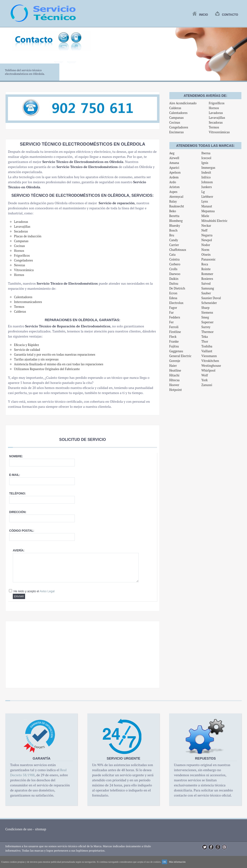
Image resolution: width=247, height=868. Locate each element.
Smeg (205, 317)
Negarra (207, 235)
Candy (173, 240)
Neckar (206, 226)
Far (171, 312)
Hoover (174, 385)
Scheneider (209, 303)
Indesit (206, 172)
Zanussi (207, 385)
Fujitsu (174, 346)
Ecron (173, 293)
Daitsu (174, 283)
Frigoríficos (216, 103)
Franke (174, 341)
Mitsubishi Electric (214, 221)
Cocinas (175, 122)
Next (241, 57)
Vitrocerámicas (219, 132)
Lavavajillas (217, 118)
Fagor (173, 308)
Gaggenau (176, 351)
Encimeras (176, 132)
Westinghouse (211, 366)
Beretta (174, 216)
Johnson (207, 182)
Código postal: (22, 531)
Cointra (174, 259)
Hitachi (174, 375)
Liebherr (207, 197)
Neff (204, 230)
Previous (6, 57)
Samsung (208, 288)
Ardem (174, 177)
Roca (205, 264)
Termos (214, 127)
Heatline (175, 370)
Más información (177, 862)
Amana (174, 163)
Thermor (208, 332)
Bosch (173, 230)
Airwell (174, 158)
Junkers (207, 187)
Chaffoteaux (178, 250)
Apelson (175, 172)
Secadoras (216, 122)
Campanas (176, 118)
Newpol (207, 240)
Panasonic (209, 259)
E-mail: (15, 475)
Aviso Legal (47, 591)
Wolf (205, 375)
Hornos (214, 108)
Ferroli (174, 327)
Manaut (207, 206)
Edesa (173, 298)
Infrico (206, 177)
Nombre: (16, 456)
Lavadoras (216, 113)
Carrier (174, 245)
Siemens (207, 312)
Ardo (172, 182)
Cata (172, 254)
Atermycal (176, 197)
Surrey (206, 327)
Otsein (206, 254)
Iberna (206, 153)
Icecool (206, 158)
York (205, 380)
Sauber (206, 293)
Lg (203, 192)
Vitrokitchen (210, 361)
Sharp (206, 308)
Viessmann (209, 356)
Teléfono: (17, 494)
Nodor (206, 245)
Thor (205, 341)
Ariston (174, 187)
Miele (205, 216)
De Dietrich (177, 288)
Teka (205, 337)
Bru (172, 235)
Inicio (200, 15)
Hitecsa (174, 380)
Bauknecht (177, 206)
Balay (173, 201)
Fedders (175, 317)
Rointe (206, 269)
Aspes (173, 192)
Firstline (175, 332)
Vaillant (207, 351)
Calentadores (178, 113)
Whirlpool (208, 370)
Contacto (227, 15)
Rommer (207, 274)
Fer (171, 322)
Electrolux (176, 303)
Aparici (174, 168)
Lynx (205, 201)
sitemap (41, 829)
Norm (205, 250)
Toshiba (207, 346)
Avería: (19, 550)
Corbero (175, 264)
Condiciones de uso (19, 829)
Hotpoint (175, 390)
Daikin (174, 279)
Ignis (205, 163)
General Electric (180, 356)
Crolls (173, 269)
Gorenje (175, 361)
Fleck (173, 337)
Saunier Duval (211, 298)
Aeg (172, 153)
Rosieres (207, 279)
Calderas (175, 108)
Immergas (208, 168)
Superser (207, 322)
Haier (173, 366)
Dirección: (18, 512)
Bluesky (175, 226)
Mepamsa (208, 211)
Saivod (206, 283)
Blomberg (176, 221)
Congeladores (178, 127)
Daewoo (175, 274)
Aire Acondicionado (183, 103)
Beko (172, 211)
